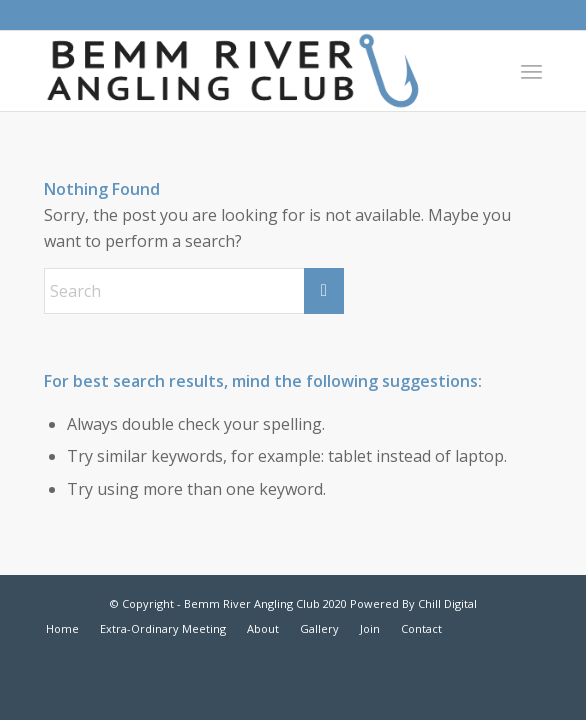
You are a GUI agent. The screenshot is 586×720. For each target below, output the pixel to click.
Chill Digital (446, 603)
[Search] (194, 291)
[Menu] (531, 71)
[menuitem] (531, 71)
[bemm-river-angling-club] (243, 71)
